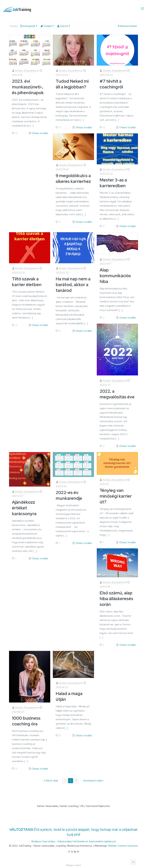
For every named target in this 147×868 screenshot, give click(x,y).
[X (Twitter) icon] (72, 852)
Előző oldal (50, 781)
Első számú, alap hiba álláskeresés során (116, 599)
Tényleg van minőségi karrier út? (116, 496)
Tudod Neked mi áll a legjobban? (72, 84)
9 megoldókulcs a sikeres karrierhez (73, 178)
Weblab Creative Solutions (123, 846)
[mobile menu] (142, 9)
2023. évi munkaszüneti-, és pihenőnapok (28, 87)
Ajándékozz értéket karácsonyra (24, 508)
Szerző (64, 26)
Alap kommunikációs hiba (115, 276)
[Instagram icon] (78, 852)
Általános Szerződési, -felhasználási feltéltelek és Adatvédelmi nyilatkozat (74, 841)
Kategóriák (29, 26)
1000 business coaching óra (26, 721)
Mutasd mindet (127, 26)
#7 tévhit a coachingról (111, 84)
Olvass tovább (40, 133)
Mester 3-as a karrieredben (113, 183)
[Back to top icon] (133, 862)
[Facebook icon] (69, 852)
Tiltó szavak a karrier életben (27, 282)
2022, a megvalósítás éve (117, 394)
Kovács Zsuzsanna (25, 71)
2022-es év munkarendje (69, 495)
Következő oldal (94, 781)
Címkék (47, 26)
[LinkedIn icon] (75, 852)
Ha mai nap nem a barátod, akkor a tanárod (73, 285)
